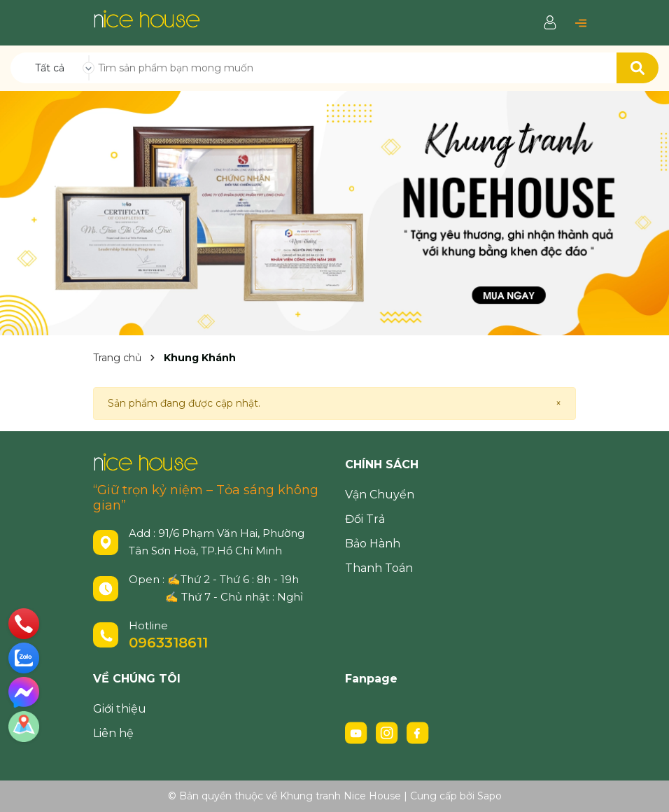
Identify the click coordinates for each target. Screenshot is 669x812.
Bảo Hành (373, 544)
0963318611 (168, 643)
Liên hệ (113, 733)
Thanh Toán (379, 568)
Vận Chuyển (380, 495)
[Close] (558, 404)
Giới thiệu (120, 709)
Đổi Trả (365, 519)
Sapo (490, 796)
